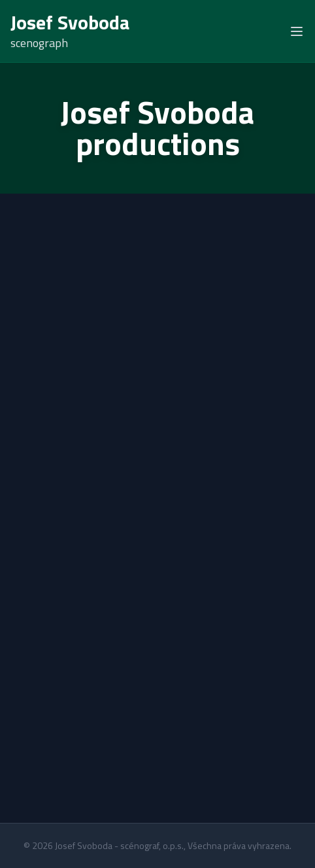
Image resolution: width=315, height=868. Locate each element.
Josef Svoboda (70, 22)
